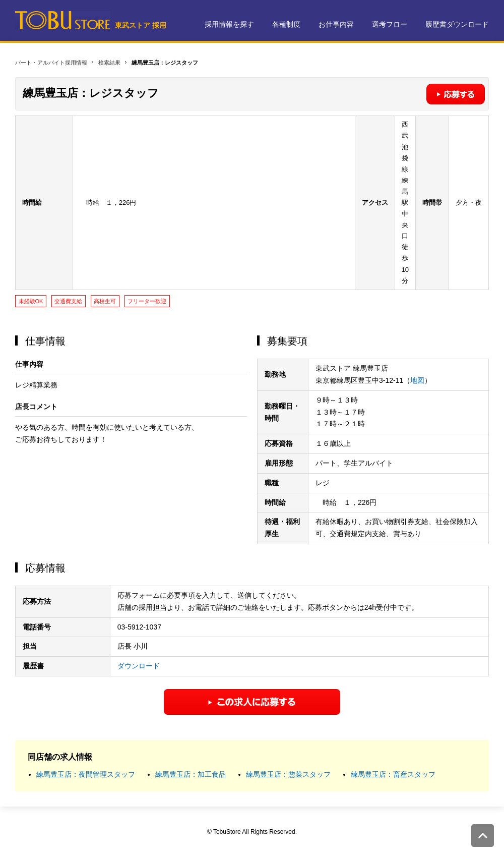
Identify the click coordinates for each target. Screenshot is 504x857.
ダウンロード (139, 666)
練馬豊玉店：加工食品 (191, 774)
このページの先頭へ (483, 836)
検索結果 (109, 63)
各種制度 (286, 24)
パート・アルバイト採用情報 (51, 63)
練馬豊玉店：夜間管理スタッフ (86, 774)
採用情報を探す (229, 24)
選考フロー (390, 24)
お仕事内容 (336, 24)
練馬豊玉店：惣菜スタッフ (288, 774)
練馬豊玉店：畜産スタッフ (393, 774)
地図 (417, 380)
